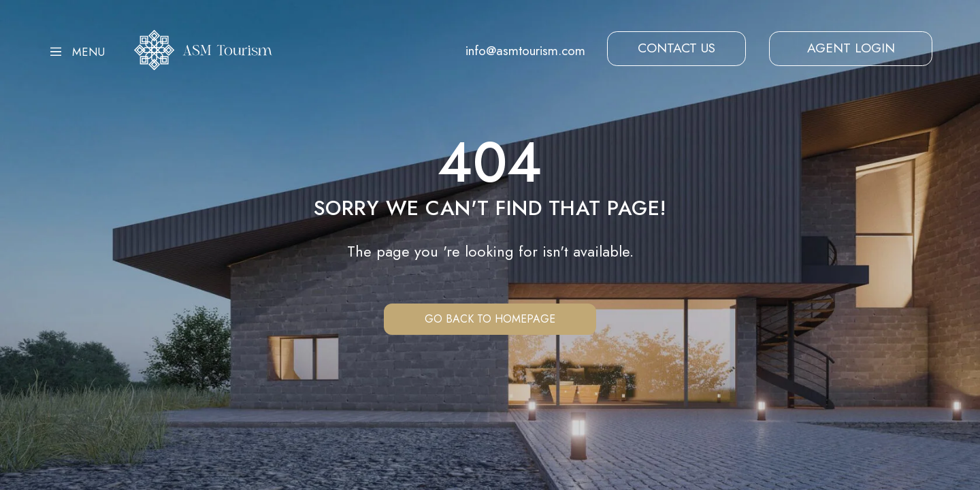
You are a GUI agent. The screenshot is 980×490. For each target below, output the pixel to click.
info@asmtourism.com (525, 50)
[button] (676, 49)
